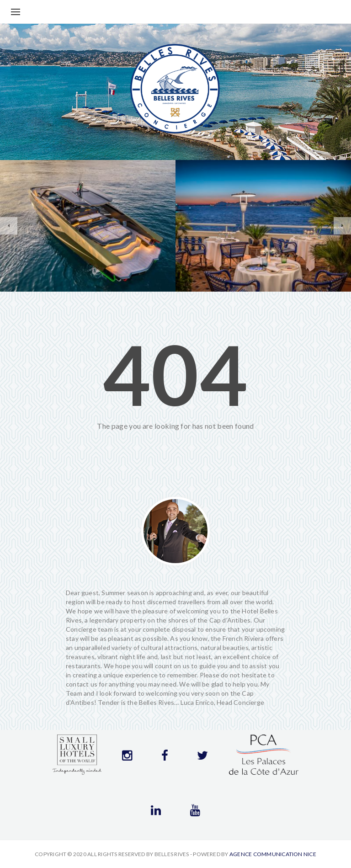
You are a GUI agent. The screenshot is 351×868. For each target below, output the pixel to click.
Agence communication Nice (273, 854)
